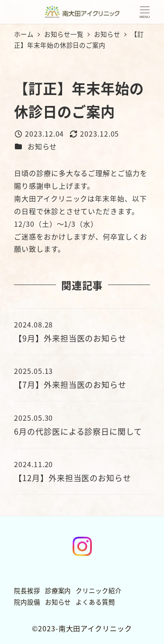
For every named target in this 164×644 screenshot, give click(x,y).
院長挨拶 (27, 590)
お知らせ (42, 146)
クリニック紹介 (98, 590)
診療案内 (58, 590)
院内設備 (27, 602)
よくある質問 (95, 602)
